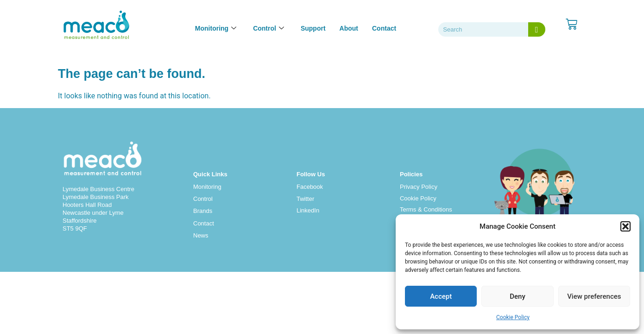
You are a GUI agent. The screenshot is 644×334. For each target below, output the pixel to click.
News (201, 235)
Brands (203, 211)
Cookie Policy (513, 317)
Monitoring (207, 187)
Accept (441, 296)
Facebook (310, 187)
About (349, 28)
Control (203, 199)
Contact (384, 28)
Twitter (305, 199)
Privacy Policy (419, 187)
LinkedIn (308, 210)
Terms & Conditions (426, 209)
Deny (518, 296)
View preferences (594, 296)
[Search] (537, 29)
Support (313, 28)
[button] (625, 226)
